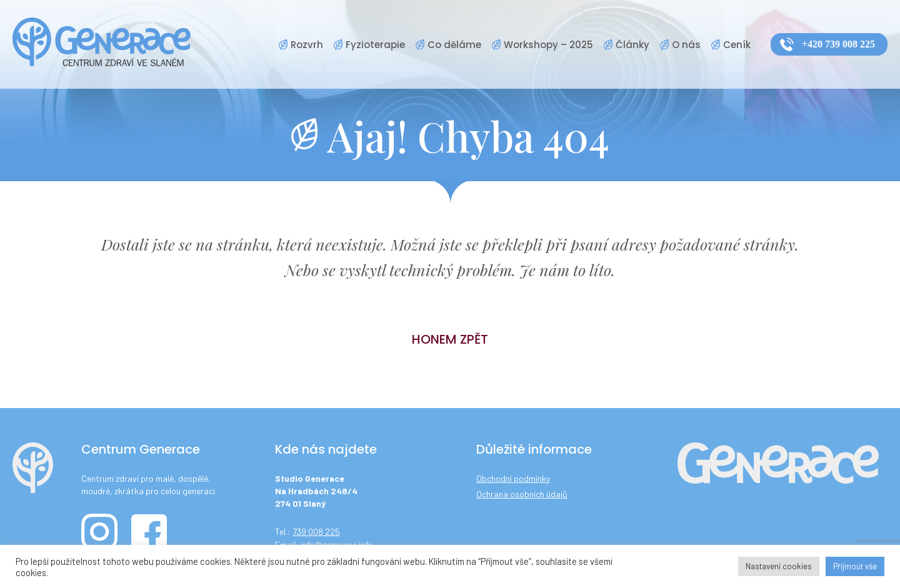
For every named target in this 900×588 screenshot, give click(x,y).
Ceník (737, 45)
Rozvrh (307, 45)
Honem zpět (450, 339)
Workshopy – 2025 (548, 45)
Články (632, 45)
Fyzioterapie (375, 45)
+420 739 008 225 (838, 44)
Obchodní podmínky (513, 478)
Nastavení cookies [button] (779, 566)
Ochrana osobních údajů (522, 494)
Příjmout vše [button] (855, 566)
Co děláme (454, 45)
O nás (686, 45)
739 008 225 (316, 531)
